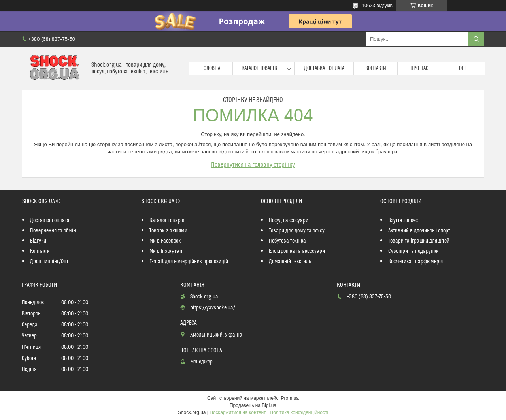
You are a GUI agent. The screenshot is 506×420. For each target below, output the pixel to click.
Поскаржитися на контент (238, 412)
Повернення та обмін (53, 231)
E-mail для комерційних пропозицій (189, 262)
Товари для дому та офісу (297, 231)
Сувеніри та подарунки (413, 251)
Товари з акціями (168, 231)
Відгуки (38, 241)
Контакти (376, 68)
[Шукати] (476, 39)
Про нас (419, 68)
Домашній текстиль (290, 262)
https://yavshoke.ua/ (213, 308)
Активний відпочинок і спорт (419, 231)
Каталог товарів (259, 68)
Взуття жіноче (403, 220)
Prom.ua (290, 398)
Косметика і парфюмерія (415, 262)
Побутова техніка (287, 241)
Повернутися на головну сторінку (253, 165)
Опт (463, 68)
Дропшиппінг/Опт (49, 262)
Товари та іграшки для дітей (419, 241)
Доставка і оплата (324, 68)
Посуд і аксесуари (289, 220)
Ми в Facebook (165, 241)
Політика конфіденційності (299, 412)
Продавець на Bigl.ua (253, 405)
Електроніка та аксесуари (297, 251)
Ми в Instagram (167, 251)
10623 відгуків (377, 6)
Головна (211, 68)
